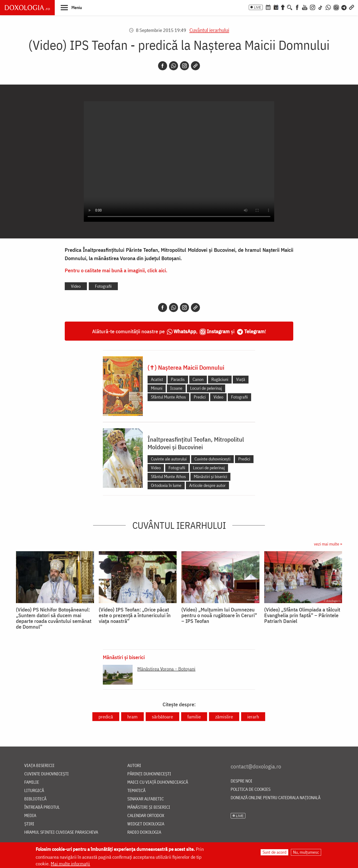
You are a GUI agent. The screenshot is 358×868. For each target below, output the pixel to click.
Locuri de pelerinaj (206, 388)
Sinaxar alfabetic (146, 799)
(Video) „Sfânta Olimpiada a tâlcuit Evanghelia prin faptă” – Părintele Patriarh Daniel (302, 615)
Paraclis (178, 379)
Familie (32, 782)
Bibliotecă (35, 799)
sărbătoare (162, 717)
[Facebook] (297, 7)
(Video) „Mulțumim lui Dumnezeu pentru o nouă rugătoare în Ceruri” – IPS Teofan (219, 615)
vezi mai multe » (328, 544)
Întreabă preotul (42, 807)
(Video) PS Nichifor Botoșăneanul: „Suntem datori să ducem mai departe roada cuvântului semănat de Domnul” (54, 618)
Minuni (157, 388)
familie (194, 717)
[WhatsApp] (328, 7)
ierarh (253, 717)
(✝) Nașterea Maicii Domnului (186, 367)
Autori (134, 766)
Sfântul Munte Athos (168, 397)
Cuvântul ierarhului (209, 30)
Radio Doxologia (144, 832)
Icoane (176, 388)
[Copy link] (195, 66)
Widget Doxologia (146, 824)
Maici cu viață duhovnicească (158, 782)
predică (106, 717)
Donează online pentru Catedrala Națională (276, 798)
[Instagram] (313, 7)
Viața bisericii (39, 766)
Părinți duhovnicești (149, 774)
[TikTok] (320, 7)
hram (132, 717)
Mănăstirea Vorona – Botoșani (166, 669)
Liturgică (34, 791)
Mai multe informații (70, 864)
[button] (71, 7)
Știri (29, 824)
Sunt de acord (274, 852)
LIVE (258, 7)
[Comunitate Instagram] (336, 7)
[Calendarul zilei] (276, 7)
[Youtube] (305, 7)
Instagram (218, 331)
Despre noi (241, 781)
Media (30, 816)
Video (76, 286)
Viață (241, 379)
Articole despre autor (207, 485)
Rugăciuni (220, 379)
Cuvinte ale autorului (169, 459)
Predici (200, 397)
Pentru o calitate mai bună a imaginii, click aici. (116, 270)
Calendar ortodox (146, 816)
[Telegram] (344, 7)
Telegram (254, 331)
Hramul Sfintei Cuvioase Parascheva (61, 832)
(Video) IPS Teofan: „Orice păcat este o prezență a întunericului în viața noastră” (135, 615)
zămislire (224, 717)
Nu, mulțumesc (306, 852)
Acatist (157, 379)
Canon (198, 379)
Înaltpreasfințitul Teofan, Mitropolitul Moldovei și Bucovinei (196, 443)
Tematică (136, 791)
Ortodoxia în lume (166, 485)
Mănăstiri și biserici (210, 477)
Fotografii (103, 286)
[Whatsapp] (174, 66)
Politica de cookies (251, 790)
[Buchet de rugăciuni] (283, 7)
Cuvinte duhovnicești (212, 459)
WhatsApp (185, 331)
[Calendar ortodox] (268, 7)
